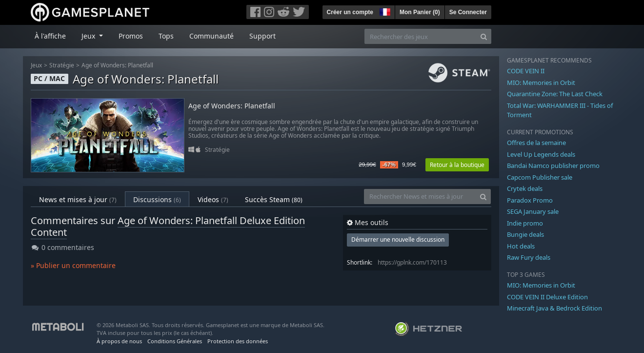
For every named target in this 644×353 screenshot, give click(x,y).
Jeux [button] (89, 36)
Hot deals (521, 246)
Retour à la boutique (457, 165)
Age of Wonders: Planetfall (117, 65)
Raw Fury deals (529, 257)
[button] (384, 11)
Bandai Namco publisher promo (553, 166)
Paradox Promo (530, 200)
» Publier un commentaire (73, 265)
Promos (131, 36)
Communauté (211, 36)
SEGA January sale (533, 211)
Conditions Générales (175, 341)
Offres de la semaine (536, 143)
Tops (166, 36)
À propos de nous (119, 341)
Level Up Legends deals (541, 154)
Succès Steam (274, 199)
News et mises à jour (78, 199)
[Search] (484, 36)
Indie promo (525, 223)
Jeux (36, 65)
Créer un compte (350, 12)
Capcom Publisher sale (540, 177)
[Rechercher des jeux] (421, 36)
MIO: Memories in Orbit (541, 83)
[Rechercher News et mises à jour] (420, 197)
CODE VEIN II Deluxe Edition (547, 297)
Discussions (157, 199)
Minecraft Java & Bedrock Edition (554, 308)
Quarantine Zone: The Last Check (555, 94)
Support (262, 36)
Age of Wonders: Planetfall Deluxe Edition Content (168, 226)
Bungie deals (525, 234)
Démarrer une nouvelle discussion (398, 239)
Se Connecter (468, 12)
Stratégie (62, 65)
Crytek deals (525, 188)
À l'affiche (50, 36)
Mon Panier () (420, 12)
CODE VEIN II (526, 71)
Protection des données (238, 341)
